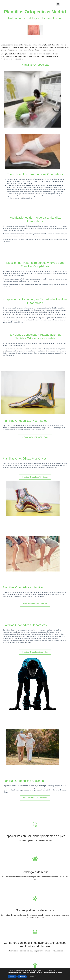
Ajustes (32, 977)
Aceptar (12, 977)
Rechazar (22, 977)
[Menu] (58, 4)
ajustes (60, 973)
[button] (3, 30)
